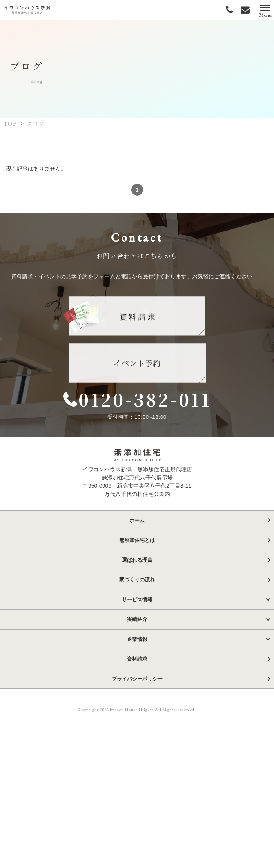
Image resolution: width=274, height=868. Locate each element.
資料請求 (137, 667)
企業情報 (137, 647)
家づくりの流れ (137, 587)
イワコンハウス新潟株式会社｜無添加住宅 (27, 10)
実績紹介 (137, 627)
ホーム (137, 528)
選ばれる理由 (137, 567)
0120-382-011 (147, 403)
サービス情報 (137, 607)
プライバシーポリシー (137, 686)
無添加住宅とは (137, 548)
